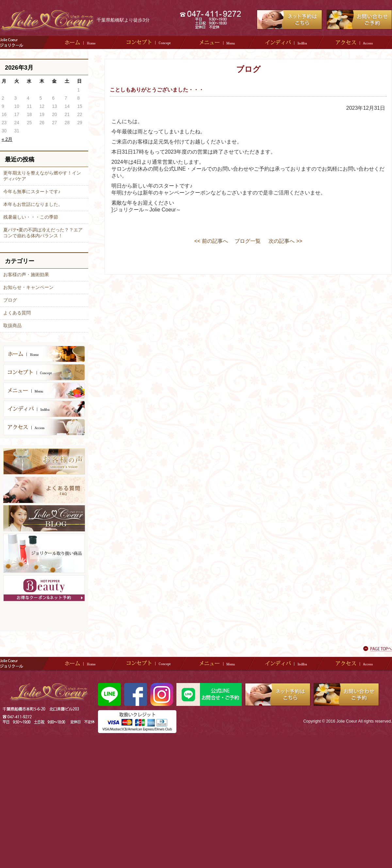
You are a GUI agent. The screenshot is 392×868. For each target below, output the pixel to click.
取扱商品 (12, 325)
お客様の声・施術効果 (26, 275)
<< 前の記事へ (211, 241)
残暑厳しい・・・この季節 (31, 217)
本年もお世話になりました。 (33, 204)
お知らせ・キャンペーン (28, 287)
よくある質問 (17, 313)
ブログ (10, 300)
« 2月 (7, 139)
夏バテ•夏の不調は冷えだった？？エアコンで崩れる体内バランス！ (43, 233)
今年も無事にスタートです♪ (32, 192)
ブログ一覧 (248, 241)
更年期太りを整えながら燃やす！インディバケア (42, 176)
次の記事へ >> (285, 241)
